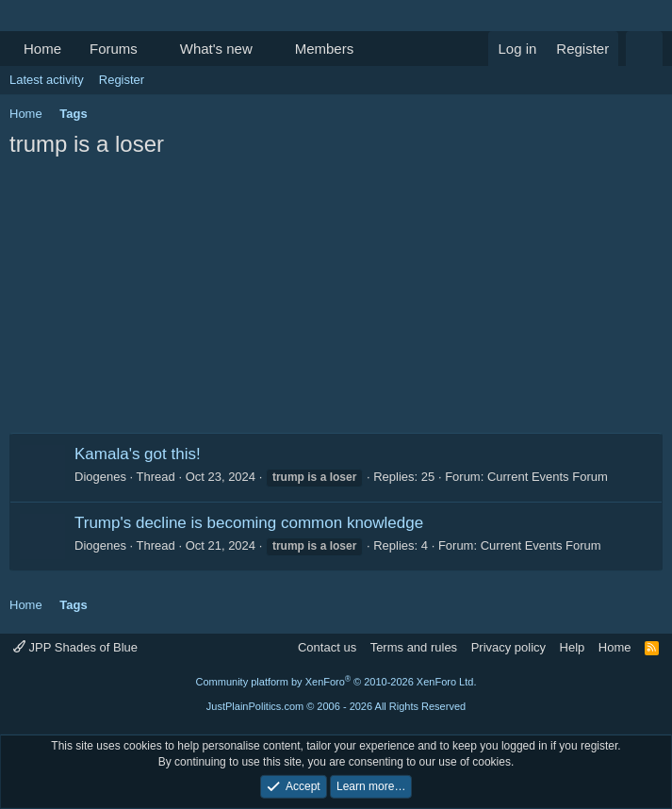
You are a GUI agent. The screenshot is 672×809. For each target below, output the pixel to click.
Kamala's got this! (138, 454)
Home (42, 49)
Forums (114, 49)
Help (573, 647)
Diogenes (100, 477)
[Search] (644, 49)
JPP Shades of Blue (75, 647)
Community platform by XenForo (336, 682)
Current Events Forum (548, 477)
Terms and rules (414, 647)
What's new (216, 49)
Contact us (327, 647)
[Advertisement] (336, 301)
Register (122, 80)
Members (325, 49)
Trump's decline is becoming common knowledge (249, 523)
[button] (153, 49)
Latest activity (47, 80)
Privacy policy (508, 647)
